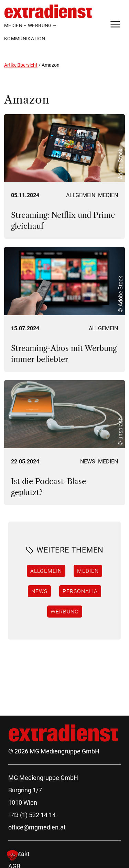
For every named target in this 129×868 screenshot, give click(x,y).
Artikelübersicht (21, 65)
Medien (108, 195)
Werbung (65, 611)
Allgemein (81, 195)
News (88, 462)
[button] (12, 856)
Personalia (80, 591)
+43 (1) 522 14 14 (32, 815)
